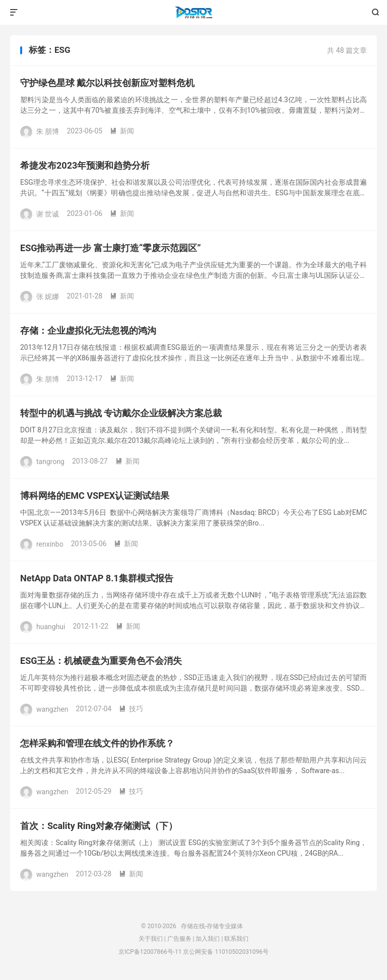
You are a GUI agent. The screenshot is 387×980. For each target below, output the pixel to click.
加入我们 (208, 939)
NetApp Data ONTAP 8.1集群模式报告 (97, 578)
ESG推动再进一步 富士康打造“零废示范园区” (111, 248)
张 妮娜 (48, 296)
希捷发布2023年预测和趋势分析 (85, 165)
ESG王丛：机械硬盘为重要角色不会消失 (101, 661)
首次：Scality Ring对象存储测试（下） (99, 826)
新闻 (122, 131)
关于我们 (151, 939)
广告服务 (179, 939)
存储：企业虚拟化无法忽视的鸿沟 (88, 330)
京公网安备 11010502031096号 (225, 952)
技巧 (131, 709)
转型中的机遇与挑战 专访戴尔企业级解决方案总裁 (121, 413)
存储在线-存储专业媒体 (193, 13)
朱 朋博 (48, 131)
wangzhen (52, 709)
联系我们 (236, 939)
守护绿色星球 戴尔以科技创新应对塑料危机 (107, 83)
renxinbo (50, 544)
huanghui (51, 626)
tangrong (50, 461)
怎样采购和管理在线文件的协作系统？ (97, 743)
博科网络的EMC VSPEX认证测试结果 (95, 496)
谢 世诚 (48, 213)
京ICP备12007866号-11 (150, 952)
